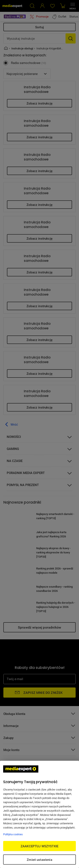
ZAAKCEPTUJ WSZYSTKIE (39, 846)
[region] (39, 814)
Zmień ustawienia (39, 860)
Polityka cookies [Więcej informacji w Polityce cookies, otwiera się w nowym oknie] (13, 834)
